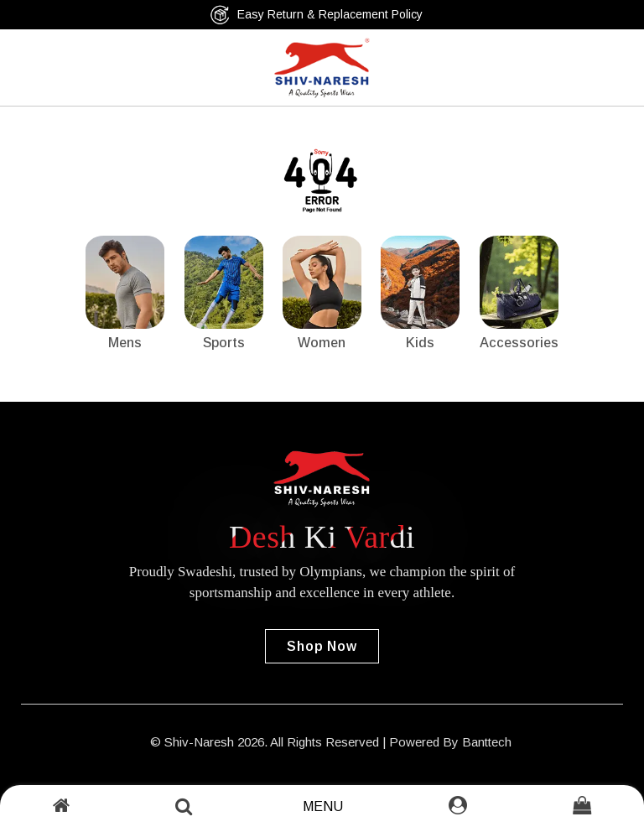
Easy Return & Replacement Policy (316, 15)
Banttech (487, 742)
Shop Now (322, 646)
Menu (323, 806)
